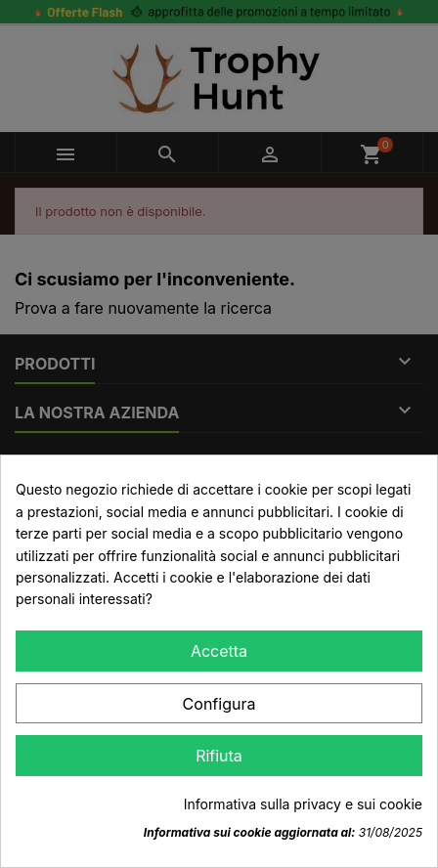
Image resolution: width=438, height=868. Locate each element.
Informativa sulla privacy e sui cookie (303, 804)
